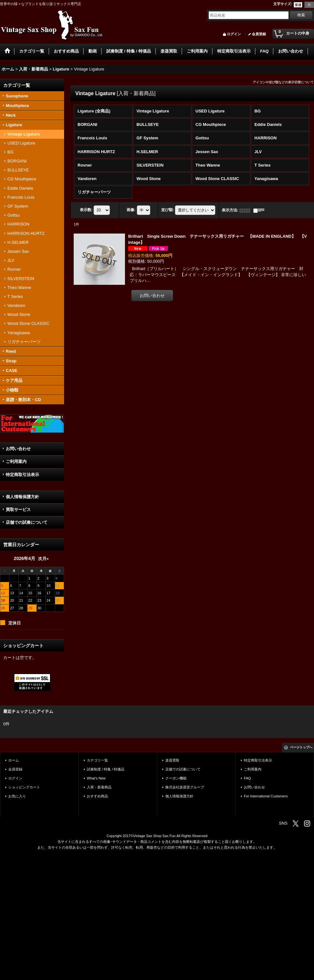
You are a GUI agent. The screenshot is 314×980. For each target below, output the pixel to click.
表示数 (86, 210)
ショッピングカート (24, 787)
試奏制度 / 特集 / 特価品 (106, 769)
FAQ (247, 778)
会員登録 (259, 34)
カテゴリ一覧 (97, 760)
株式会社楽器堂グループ (185, 787)
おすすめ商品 (97, 796)
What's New (96, 778)
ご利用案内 (16, 461)
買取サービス (18, 510)
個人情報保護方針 (22, 497)
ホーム (14, 760)
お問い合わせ (18, 449)
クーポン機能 (176, 778)
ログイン (234, 34)
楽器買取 (172, 760)
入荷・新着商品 (99, 787)
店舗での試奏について (27, 522)
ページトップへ (301, 747)
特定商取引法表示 (22, 475)
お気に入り (17, 796)
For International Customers (266, 796)
